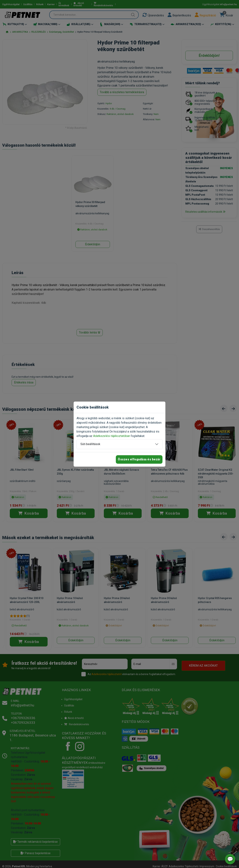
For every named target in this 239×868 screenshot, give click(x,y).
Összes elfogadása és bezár (139, 459)
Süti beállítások (90, 444)
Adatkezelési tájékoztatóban (112, 436)
